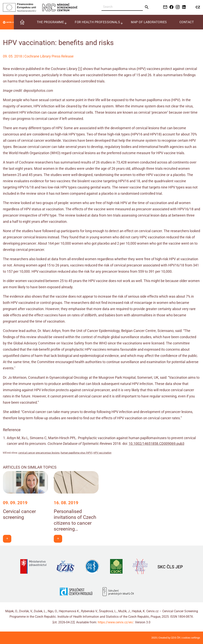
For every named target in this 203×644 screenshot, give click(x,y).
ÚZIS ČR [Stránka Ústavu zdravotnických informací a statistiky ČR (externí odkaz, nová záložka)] (175, 638)
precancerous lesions (48, 453)
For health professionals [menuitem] (97, 22)
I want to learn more (8, 538)
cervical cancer (27, 453)
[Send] (147, 7)
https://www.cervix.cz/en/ (116, 622)
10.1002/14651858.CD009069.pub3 (156, 444)
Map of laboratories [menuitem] (149, 22)
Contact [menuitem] (187, 22)
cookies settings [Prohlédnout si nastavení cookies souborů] (191, 638)
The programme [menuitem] (50, 22)
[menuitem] (22, 22)
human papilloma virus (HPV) (76, 453)
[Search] (122, 7)
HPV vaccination (102, 453)
